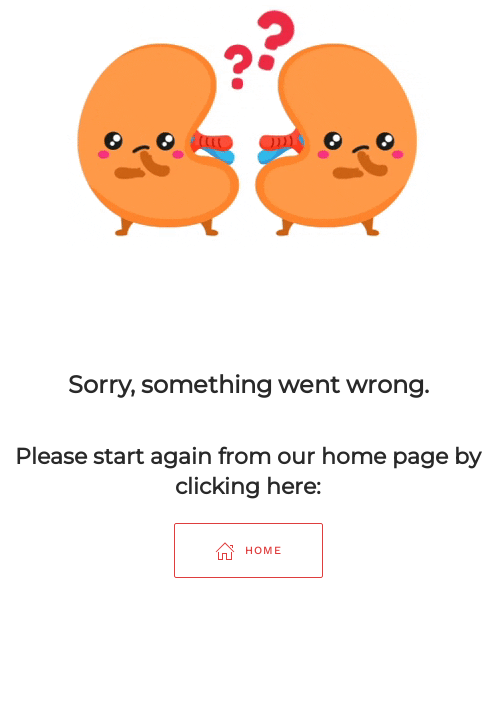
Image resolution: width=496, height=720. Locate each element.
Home (248, 551)
